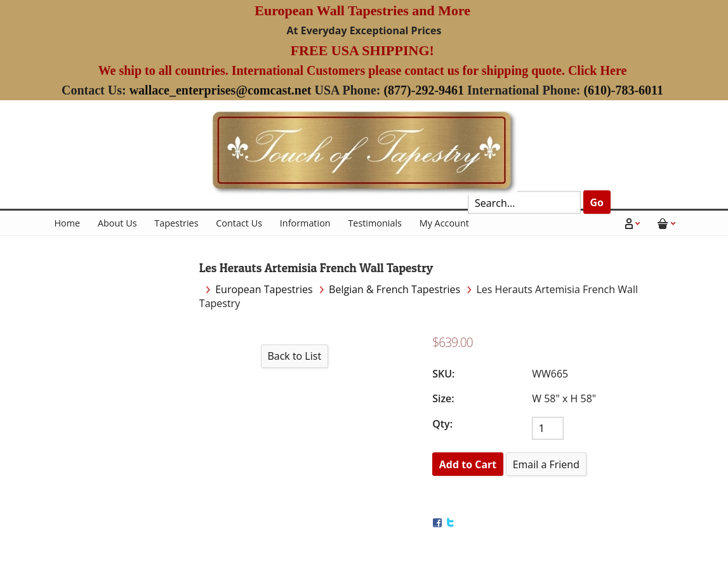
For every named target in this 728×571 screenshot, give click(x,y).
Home (68, 223)
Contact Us (239, 223)
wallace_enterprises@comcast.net (221, 90)
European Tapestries (264, 289)
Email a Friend (546, 464)
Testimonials (375, 223)
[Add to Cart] (468, 464)
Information (305, 223)
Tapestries (176, 223)
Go (597, 202)
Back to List (294, 356)
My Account (444, 223)
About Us (117, 223)
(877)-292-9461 (424, 90)
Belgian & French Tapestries (394, 289)
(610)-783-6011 (623, 90)
